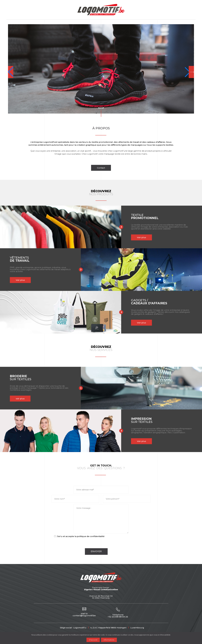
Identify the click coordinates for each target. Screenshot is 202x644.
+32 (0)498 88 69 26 (118, 617)
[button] (13, 72)
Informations (109, 640)
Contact (101, 168)
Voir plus (117, 237)
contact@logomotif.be (84, 616)
